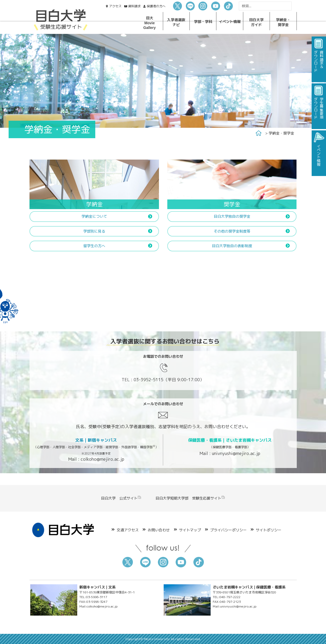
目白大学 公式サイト (121, 498)
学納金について (94, 216)
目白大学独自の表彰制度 (232, 246)
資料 (134, 6)
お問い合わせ (159, 530)
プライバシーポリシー (228, 530)
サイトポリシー (269, 530)
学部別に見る (94, 231)
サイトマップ (190, 530)
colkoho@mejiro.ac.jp (102, 459)
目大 (149, 23)
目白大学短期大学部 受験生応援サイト (190, 498)
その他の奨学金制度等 (232, 231)
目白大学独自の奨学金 (232, 216)
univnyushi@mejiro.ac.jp (236, 453)
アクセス (115, 6)
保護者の (156, 6)
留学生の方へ (94, 246)
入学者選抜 (176, 22)
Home (259, 133)
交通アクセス (128, 530)
